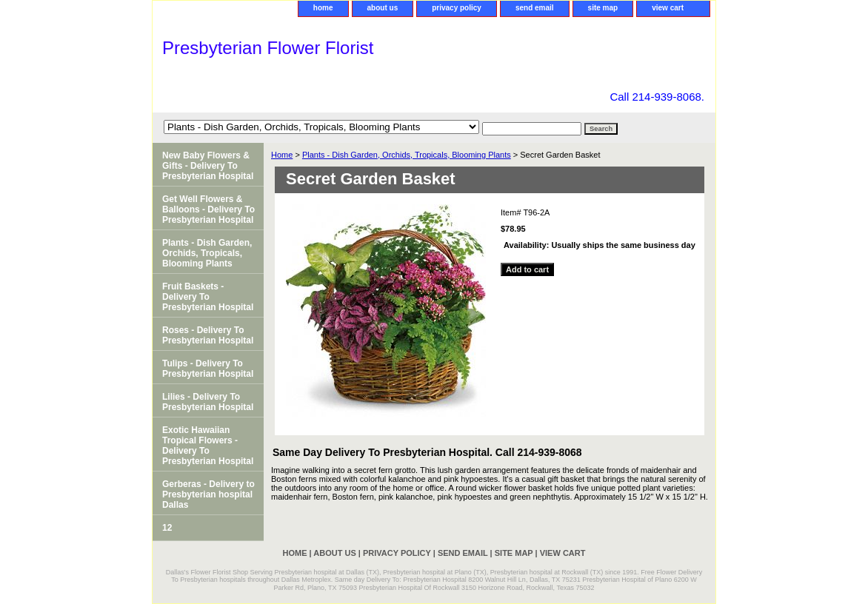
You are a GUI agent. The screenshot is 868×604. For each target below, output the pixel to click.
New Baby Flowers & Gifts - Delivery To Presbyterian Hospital (208, 166)
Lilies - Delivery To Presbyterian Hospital (208, 402)
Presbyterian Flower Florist (268, 48)
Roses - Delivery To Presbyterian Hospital (208, 335)
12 (167, 528)
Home (282, 155)
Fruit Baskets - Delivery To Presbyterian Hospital (208, 297)
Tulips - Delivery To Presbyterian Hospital (208, 369)
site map (603, 8)
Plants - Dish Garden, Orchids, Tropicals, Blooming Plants (407, 155)
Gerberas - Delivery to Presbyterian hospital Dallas (208, 494)
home (323, 8)
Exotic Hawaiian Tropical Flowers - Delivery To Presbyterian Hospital (208, 446)
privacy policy (457, 8)
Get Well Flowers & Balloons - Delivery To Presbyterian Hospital (208, 209)
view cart (668, 8)
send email (535, 8)
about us (383, 8)
